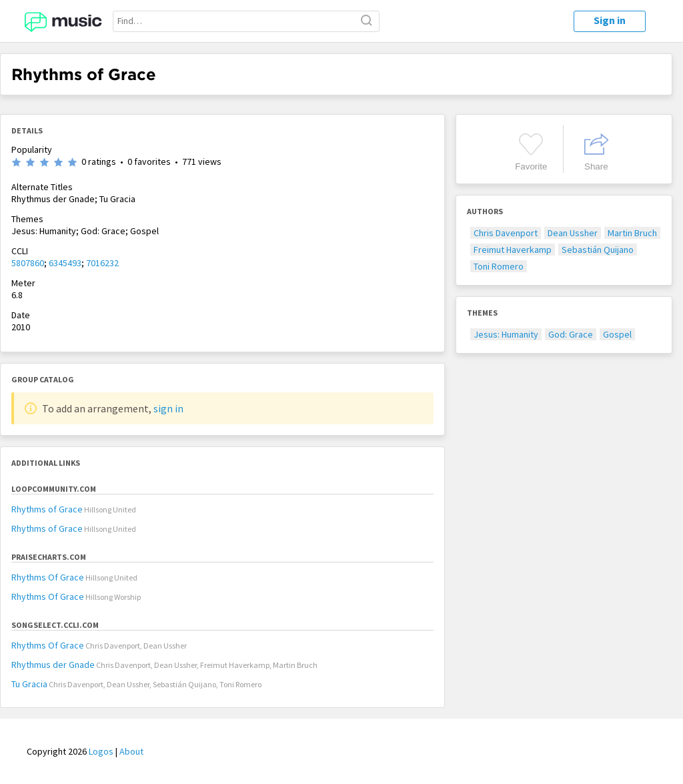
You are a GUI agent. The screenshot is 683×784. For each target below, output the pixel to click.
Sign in (610, 20)
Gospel (617, 334)
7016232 (102, 263)
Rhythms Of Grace (48, 577)
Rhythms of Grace (47, 509)
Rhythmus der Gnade (53, 665)
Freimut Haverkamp (513, 250)
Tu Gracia (29, 684)
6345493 (65, 263)
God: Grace (571, 334)
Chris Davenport (506, 233)
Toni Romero (499, 266)
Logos (101, 751)
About (131, 751)
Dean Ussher (573, 233)
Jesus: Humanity (506, 334)
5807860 (28, 263)
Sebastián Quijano (598, 250)
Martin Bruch (632, 233)
